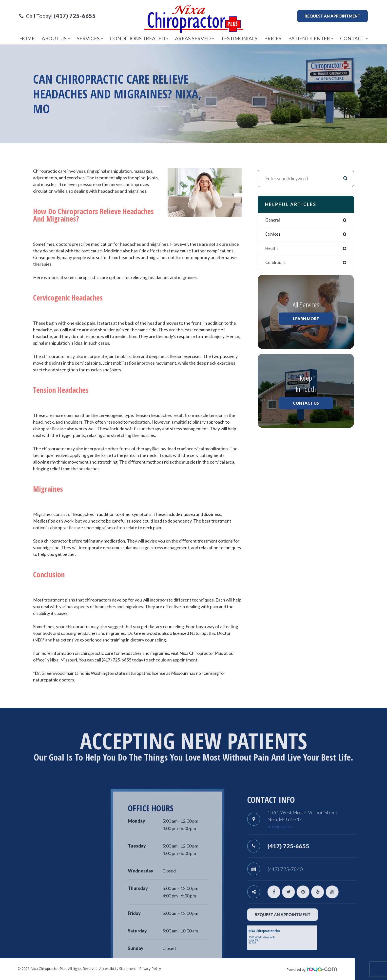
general (273, 220)
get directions (292, 827)
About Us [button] (56, 38)
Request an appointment (332, 16)
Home (27, 38)
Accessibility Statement (118, 969)
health (272, 249)
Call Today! (58, 16)
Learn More (306, 320)
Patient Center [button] (311, 38)
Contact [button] (354, 38)
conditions (276, 264)
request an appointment (295, 914)
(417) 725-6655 (303, 846)
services (273, 235)
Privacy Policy (150, 969)
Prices (273, 38)
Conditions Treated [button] (139, 38)
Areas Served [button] (194, 38)
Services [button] (90, 38)
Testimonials (239, 38)
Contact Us (306, 405)
